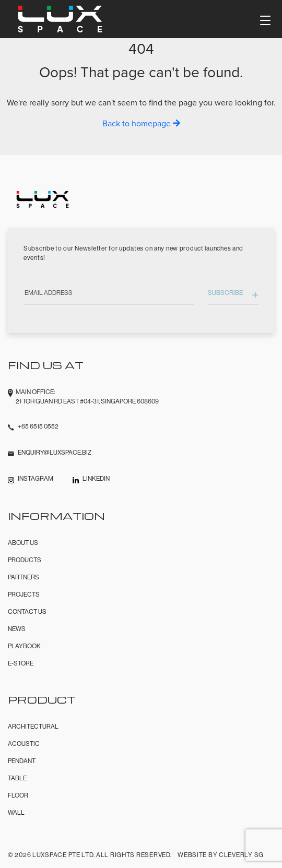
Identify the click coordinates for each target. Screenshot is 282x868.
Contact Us (27, 611)
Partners (23, 577)
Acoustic (24, 744)
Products (25, 560)
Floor (18, 795)
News (17, 629)
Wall (16, 812)
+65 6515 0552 (38, 426)
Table (17, 778)
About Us (23, 543)
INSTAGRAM (36, 478)
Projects (24, 594)
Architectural (33, 726)
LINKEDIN (96, 478)
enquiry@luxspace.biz (55, 452)
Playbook (24, 646)
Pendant (22, 761)
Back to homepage (141, 123)
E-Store (21, 663)
